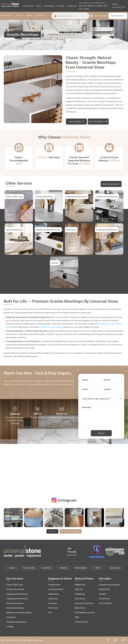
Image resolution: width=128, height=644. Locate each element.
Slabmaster (54, 594)
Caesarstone (54, 585)
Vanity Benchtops (15, 603)
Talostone (53, 599)
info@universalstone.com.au (62, 417)
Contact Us (71, 6)
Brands (29, 15)
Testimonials (49, 6)
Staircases (11, 617)
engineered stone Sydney (51, 327)
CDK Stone (80, 599)
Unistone (53, 603)
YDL (50, 612)
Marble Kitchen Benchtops (19, 612)
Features (40, 15)
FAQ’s (39, 6)
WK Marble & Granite (85, 612)
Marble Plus (80, 585)
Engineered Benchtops (17, 594)
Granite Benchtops (15, 608)
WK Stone (53, 608)
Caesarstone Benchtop (17, 599)
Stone (19, 15)
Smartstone (104, 599)
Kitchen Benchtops (15, 589)
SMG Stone (80, 608)
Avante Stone (81, 622)
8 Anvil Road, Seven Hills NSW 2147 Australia (15, 420)
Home (12, 568)
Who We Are (29, 6)
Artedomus (80, 594)
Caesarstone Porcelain (109, 585)
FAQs (98, 568)
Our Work (60, 6)
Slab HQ (79, 589)
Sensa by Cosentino (84, 603)
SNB (77, 617)
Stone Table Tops (15, 585)
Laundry (10, 626)
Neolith (102, 594)
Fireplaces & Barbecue (17, 622)
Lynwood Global (56, 589)
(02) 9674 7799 (118, 7)
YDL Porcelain (105, 603)
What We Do (6, 15)
